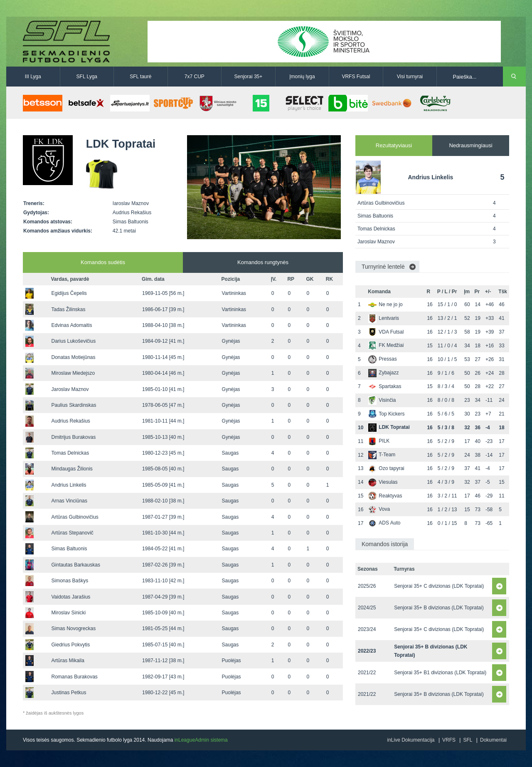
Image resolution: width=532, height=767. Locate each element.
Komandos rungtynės (263, 262)
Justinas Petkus (69, 693)
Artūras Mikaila (68, 661)
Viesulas (383, 482)
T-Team (382, 455)
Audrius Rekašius (70, 421)
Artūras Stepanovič (72, 533)
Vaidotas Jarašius (71, 597)
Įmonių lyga (302, 77)
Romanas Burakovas (74, 677)
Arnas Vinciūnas (69, 501)
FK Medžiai (386, 345)
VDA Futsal (386, 332)
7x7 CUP (195, 77)
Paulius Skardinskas (74, 405)
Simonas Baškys (70, 581)
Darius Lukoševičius (73, 341)
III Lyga (33, 77)
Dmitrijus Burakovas (73, 437)
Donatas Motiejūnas (73, 357)
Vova (379, 509)
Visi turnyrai (410, 77)
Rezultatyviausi (394, 145)
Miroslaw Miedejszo (73, 373)
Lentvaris (384, 318)
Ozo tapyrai (386, 468)
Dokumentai (493, 740)
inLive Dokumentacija (411, 740)
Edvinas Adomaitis (71, 325)
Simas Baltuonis (69, 549)
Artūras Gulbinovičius (75, 517)
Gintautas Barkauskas (75, 565)
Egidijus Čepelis (69, 293)
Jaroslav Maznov (70, 389)
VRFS (449, 740)
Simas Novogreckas (73, 628)
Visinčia (382, 400)
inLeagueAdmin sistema (201, 740)
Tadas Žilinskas (68, 309)
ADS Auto (384, 523)
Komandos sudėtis (103, 262)
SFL (468, 740)
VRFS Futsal (356, 77)
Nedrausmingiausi (470, 145)
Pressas (382, 359)
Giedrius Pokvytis (70, 645)
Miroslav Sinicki (68, 613)
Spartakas (385, 386)
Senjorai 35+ (249, 77)
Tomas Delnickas (70, 453)
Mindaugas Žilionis (72, 469)
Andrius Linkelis (69, 485)
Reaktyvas (385, 496)
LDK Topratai (389, 427)
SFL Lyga (87, 77)
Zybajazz (383, 373)
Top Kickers (386, 414)
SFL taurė (140, 77)
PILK (379, 441)
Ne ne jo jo (385, 304)
